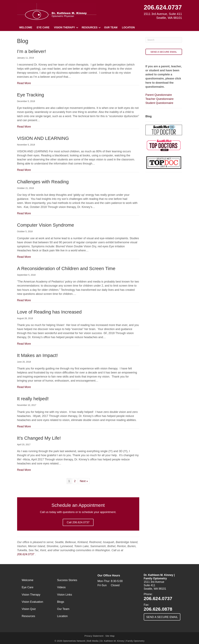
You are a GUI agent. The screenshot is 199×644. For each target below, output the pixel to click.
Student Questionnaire (159, 103)
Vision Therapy (64, 27)
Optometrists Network (74, 641)
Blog (149, 116)
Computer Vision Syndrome (46, 225)
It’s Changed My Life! (39, 438)
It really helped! (33, 399)
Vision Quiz (29, 609)
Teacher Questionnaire (160, 99)
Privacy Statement (94, 636)
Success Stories (67, 580)
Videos (61, 587)
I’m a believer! (32, 51)
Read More (24, 83)
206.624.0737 (163, 7)
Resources (90, 27)
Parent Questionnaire (159, 95)
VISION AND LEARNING (43, 138)
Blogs (61, 602)
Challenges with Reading (43, 182)
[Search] (164, 40)
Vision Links (65, 595)
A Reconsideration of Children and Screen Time (66, 268)
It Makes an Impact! (37, 355)
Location (128, 27)
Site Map (110, 636)
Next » (84, 481)
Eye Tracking (31, 95)
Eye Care (43, 27)
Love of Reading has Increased (49, 312)
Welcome (26, 27)
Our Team (111, 27)
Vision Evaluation (33, 602)
